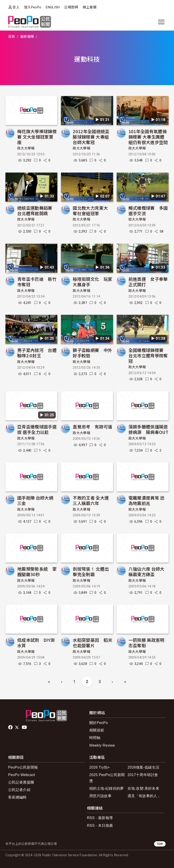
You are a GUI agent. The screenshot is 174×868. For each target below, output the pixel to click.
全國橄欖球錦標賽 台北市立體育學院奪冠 (148, 355)
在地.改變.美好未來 (143, 788)
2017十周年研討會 (143, 775)
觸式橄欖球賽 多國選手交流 (148, 210)
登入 (16, 7)
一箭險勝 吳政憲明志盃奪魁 (146, 643)
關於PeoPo (99, 723)
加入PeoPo (33, 7)
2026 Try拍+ (100, 767)
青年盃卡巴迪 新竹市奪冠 (37, 282)
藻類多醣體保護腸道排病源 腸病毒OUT (148, 429)
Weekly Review (102, 745)
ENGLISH (53, 7)
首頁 (12, 37)
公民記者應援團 (21, 782)
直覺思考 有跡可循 (92, 427)
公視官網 (71, 7)
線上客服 (90, 7)
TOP (160, 844)
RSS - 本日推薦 (100, 826)
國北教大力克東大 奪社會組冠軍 (92, 210)
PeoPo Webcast (22, 775)
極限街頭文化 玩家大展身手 (92, 282)
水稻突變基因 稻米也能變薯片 (92, 643)
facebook (11, 727)
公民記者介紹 (19, 790)
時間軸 (95, 738)
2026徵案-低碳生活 (143, 767)
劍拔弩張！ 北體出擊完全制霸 (91, 571)
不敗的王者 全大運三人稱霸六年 (91, 500)
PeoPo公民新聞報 (23, 767)
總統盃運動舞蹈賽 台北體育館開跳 (37, 210)
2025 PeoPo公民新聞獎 (107, 778)
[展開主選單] (161, 22)
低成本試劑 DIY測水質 (36, 643)
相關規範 (97, 730)
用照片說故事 (100, 796)
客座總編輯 (17, 797)
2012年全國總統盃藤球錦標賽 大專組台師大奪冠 (91, 137)
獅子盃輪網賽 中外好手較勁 (92, 353)
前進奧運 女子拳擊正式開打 (148, 282)
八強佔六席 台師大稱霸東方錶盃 (146, 571)
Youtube (25, 727)
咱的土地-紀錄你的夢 (107, 788)
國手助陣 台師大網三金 (35, 500)
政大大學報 (26, 148)
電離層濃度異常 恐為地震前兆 (146, 500)
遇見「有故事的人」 (144, 796)
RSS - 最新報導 (100, 818)
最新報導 (27, 37)
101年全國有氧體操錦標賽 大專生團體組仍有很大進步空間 (148, 137)
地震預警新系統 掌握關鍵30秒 (37, 571)
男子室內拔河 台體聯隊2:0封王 (37, 353)
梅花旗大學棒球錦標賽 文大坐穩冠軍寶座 (37, 137)
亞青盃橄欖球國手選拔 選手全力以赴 (37, 429)
